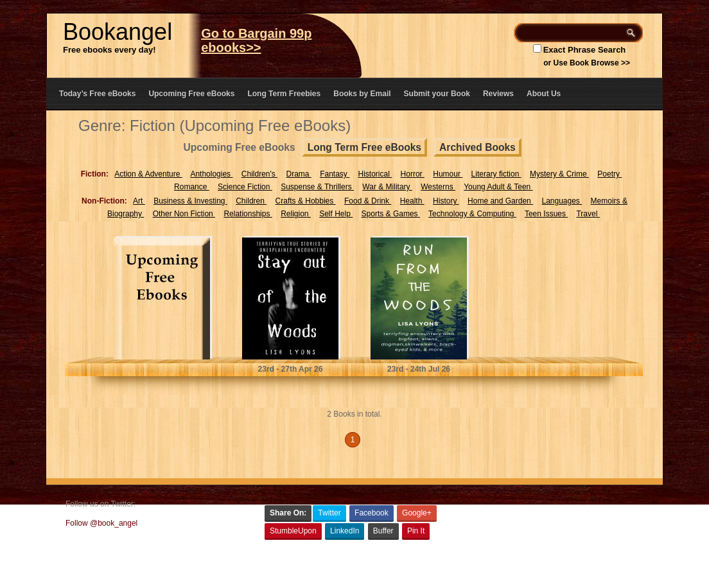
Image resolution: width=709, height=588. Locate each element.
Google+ (417, 513)
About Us (544, 94)
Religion (296, 214)
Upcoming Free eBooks (191, 94)
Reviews (498, 94)
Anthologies (211, 174)
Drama (298, 174)
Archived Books (477, 147)
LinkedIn (345, 531)
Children (251, 201)
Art (139, 201)
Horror (413, 174)
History (446, 201)
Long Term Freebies (284, 94)
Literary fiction (496, 174)
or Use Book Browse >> (587, 63)
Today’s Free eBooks (97, 94)
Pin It (416, 531)
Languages (562, 201)
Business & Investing (190, 201)
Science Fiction (245, 187)
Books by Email (362, 94)
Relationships (248, 214)
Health (412, 201)
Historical (375, 174)
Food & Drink (368, 201)
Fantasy (335, 174)
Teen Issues (546, 214)
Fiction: (95, 174)
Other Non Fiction (184, 214)
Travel (588, 214)
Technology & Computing (472, 214)
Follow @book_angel (101, 523)
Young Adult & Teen (498, 187)
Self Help (336, 214)
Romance (192, 187)
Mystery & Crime (559, 174)
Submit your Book (437, 94)
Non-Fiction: (104, 201)
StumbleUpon (293, 531)
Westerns (438, 187)
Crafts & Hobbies (306, 201)
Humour (448, 174)
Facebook (372, 513)
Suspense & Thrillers (317, 187)
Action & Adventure (148, 174)
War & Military (387, 187)
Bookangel (118, 32)
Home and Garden (500, 201)
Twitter (329, 513)
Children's (259, 174)
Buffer (383, 531)
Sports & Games (391, 214)
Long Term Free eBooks (364, 147)
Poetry (609, 174)
